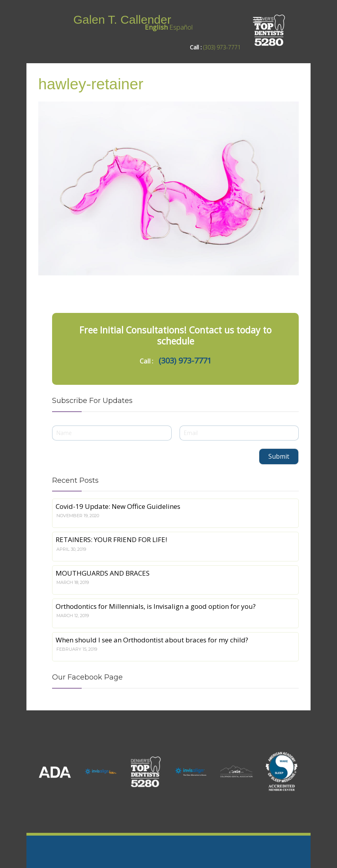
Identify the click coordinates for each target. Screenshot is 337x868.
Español (181, 27)
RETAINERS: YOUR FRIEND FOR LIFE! (111, 539)
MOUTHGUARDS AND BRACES (103, 573)
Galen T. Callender (122, 20)
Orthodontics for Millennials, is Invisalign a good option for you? (156, 606)
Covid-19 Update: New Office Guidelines (118, 506)
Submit (279, 456)
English (156, 27)
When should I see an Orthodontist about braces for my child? (152, 640)
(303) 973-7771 (222, 47)
